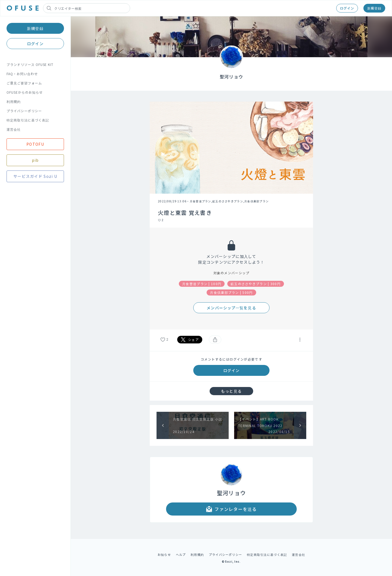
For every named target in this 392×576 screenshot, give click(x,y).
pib (35, 160)
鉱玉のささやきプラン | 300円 (256, 284)
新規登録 (374, 8)
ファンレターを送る (231, 509)
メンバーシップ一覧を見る (231, 308)
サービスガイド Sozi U (35, 176)
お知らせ (164, 554)
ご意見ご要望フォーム (24, 83)
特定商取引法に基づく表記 (28, 120)
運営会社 (14, 129)
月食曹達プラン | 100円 (202, 284)
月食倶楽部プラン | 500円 (231, 292)
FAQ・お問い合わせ (22, 74)
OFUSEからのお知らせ (25, 92)
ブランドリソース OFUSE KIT (30, 64)
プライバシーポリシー (24, 111)
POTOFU (35, 144)
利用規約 (14, 101)
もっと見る (231, 391)
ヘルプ (181, 554)
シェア (190, 340)
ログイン (347, 8)
